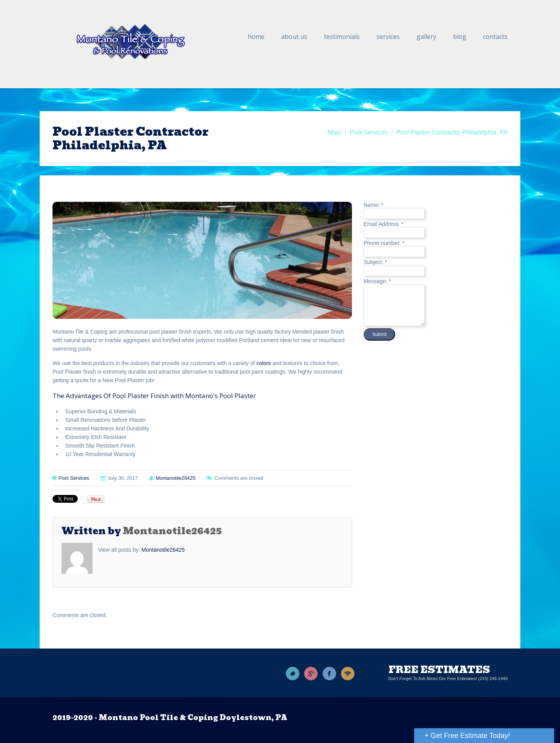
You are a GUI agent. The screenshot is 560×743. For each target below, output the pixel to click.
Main (335, 132)
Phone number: (384, 243)
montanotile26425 (175, 478)
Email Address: (384, 224)
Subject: (375, 262)
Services (388, 37)
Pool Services (369, 132)
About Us (294, 37)
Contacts (495, 37)
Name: (374, 205)
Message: (377, 281)
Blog (460, 37)
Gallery (426, 37)
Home (256, 37)
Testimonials (342, 37)
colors (263, 363)
